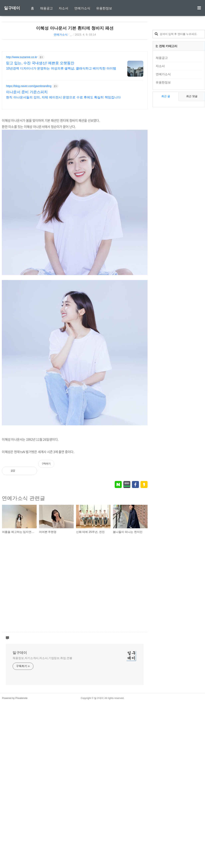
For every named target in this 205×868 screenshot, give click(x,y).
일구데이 (12, 8)
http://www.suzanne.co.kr (22, 110)
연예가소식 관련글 (23, 663)
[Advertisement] (114, 73)
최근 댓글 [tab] (192, 96)
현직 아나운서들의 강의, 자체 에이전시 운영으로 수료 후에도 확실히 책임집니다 (63, 150)
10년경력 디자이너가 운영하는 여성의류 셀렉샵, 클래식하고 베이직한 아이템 (61, 121)
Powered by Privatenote (15, 863)
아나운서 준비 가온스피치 (27, 145)
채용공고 (46, 8)
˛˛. (71, 35)
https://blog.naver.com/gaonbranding (29, 139)
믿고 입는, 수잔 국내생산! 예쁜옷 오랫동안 (40, 116)
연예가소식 (82, 8)
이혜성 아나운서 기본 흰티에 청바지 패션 (75, 28)
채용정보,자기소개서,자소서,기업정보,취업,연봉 (42, 823)
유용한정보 (104, 8)
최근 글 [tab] (166, 96)
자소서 (63, 8)
